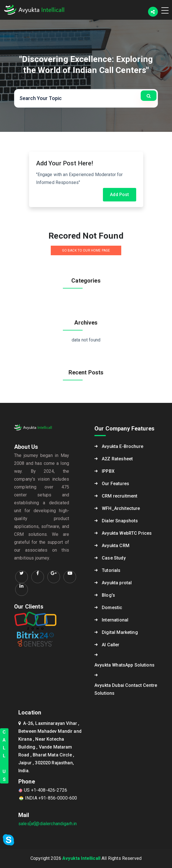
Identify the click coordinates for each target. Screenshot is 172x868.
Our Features (115, 484)
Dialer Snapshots (120, 521)
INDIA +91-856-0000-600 (48, 798)
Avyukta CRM (116, 546)
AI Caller (111, 645)
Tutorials (111, 570)
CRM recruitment (120, 496)
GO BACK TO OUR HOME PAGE (86, 250)
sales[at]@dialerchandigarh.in (48, 824)
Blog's (108, 595)
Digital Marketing (120, 632)
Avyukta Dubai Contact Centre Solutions (126, 689)
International (115, 620)
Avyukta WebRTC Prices (127, 533)
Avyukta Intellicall (81, 858)
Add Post (119, 195)
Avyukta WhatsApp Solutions (124, 665)
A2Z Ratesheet (117, 459)
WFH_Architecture (121, 508)
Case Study (114, 558)
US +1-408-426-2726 (43, 790)
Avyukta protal (117, 583)
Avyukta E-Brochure (123, 446)
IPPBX (108, 471)
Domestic (112, 608)
